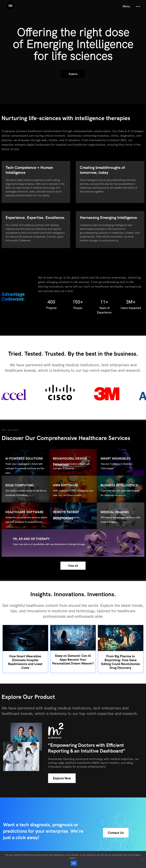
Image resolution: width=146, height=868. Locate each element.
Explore (73, 74)
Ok (74, 863)
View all (73, 566)
